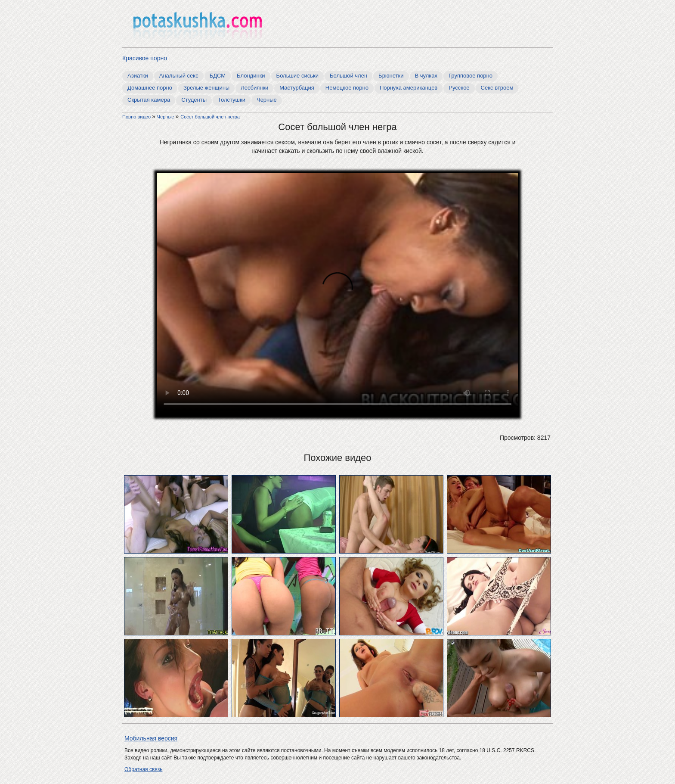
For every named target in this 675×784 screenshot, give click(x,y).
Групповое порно (471, 76)
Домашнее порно (150, 88)
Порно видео (137, 117)
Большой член (348, 76)
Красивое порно (145, 58)
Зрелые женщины (206, 88)
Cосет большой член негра (210, 117)
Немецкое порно (347, 88)
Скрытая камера (149, 100)
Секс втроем (497, 88)
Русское (459, 88)
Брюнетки (391, 76)
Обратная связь (143, 769)
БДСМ (218, 76)
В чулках (426, 76)
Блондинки (251, 76)
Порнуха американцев (409, 88)
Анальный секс (179, 76)
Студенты (194, 100)
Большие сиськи (297, 76)
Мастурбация (297, 88)
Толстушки (232, 100)
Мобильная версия (151, 738)
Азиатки (138, 76)
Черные (267, 100)
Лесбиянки (254, 88)
